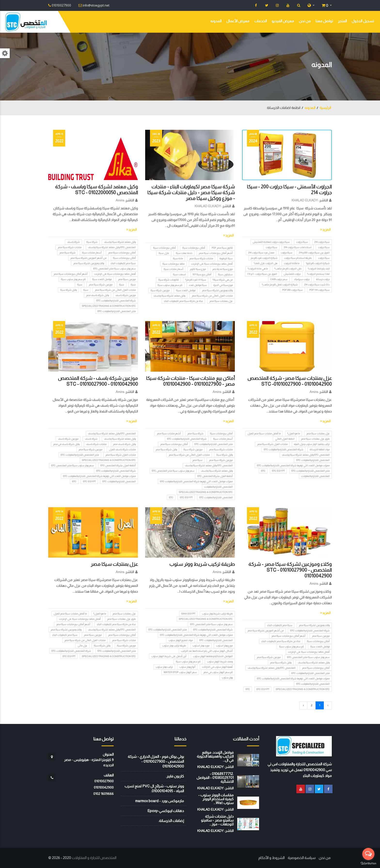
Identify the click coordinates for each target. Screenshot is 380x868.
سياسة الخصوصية (302, 858)
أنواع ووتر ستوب (187, 667)
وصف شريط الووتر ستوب (220, 662)
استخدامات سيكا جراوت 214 (298, 247)
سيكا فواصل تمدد (198, 285)
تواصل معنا (324, 21)
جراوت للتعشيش (292, 274)
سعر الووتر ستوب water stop (180, 672)
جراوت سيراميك (302, 279)
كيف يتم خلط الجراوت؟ (319, 269)
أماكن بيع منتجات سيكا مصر (122, 253)
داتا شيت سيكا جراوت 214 (317, 285)
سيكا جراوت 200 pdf (292, 290)
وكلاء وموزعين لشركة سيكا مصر (217, 290)
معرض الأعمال (238, 21)
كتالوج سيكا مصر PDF (222, 248)
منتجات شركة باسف (96, 444)
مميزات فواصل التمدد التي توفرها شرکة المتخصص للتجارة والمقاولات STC (293, 465)
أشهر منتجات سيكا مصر (169, 434)
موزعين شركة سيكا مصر (101, 285)
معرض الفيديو (283, 21)
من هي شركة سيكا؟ (223, 280)
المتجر (342, 21)
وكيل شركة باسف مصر (97, 295)
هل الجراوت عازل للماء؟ (265, 263)
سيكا (133, 285)
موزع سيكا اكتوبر (198, 269)
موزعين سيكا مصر (127, 279)
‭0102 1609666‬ (103, 794)
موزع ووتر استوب (224, 646)
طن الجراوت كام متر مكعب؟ (288, 269)
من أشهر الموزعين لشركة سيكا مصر (88, 258)
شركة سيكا (92, 242)
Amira (120, 200)
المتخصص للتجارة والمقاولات (315, 476)
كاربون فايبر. (175, 776)
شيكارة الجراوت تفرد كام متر (264, 258)
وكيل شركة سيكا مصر (166, 449)
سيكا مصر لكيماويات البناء (123, 263)
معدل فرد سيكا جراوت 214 (261, 253)
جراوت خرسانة (323, 279)
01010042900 (104, 787)
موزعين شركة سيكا (160, 290)
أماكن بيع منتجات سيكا (194, 248)
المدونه (216, 21)
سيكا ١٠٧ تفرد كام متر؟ (196, 280)
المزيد (325, 230)
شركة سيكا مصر (67, 253)
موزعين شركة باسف (126, 295)
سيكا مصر (197, 460)
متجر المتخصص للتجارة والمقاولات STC (117, 311)
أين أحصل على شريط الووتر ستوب (169, 656)
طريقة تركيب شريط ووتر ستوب (202, 564)
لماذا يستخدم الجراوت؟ (318, 274)
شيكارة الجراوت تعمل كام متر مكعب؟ (280, 285)
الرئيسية (325, 108)
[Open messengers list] (368, 854)
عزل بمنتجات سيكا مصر (221, 301)
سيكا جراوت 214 (322, 242)
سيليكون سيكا (225, 274)
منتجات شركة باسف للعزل (122, 449)
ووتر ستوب (227, 678)
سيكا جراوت (302, 242)
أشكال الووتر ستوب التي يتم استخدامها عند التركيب (207, 651)
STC (263, 471)
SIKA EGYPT (188, 614)
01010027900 (104, 781)
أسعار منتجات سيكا (173, 269)
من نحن (305, 21)
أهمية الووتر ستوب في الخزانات (217, 667)
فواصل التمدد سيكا (186, 290)
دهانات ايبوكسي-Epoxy (166, 811)
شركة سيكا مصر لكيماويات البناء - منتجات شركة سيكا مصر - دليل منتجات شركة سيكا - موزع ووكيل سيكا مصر (191, 192)
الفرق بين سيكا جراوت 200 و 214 (314, 253)
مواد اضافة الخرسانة (320, 449)
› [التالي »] (303, 705)
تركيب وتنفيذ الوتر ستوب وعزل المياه (312, 444)
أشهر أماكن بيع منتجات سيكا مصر (216, 253)
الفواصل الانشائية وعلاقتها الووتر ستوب (213, 656)
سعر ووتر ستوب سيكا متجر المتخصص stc (114, 269)
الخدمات (261, 21)
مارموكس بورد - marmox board (160, 801)
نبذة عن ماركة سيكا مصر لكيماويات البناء (183, 301)
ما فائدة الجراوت (292, 263)
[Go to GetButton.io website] (368, 863)
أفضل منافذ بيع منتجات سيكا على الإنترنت (212, 264)
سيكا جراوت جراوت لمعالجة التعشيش (271, 242)
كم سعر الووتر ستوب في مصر (218, 672)
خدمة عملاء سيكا (184, 253)
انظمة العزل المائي (285, 439)
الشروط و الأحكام (271, 858)
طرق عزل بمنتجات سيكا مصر (315, 439)
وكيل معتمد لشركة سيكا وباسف (169, 296)
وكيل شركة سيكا (68, 290)
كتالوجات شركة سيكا (168, 280)
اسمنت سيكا (179, 274)
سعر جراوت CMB (279, 279)
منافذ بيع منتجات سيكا (173, 264)
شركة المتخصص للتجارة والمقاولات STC (116, 301)
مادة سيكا (178, 258)
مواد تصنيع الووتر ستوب (181, 640)
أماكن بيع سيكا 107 (202, 274)
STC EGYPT (278, 471)
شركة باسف (73, 242)
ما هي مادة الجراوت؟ (258, 269)
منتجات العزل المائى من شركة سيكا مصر (212, 296)
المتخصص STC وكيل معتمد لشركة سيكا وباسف (112, 247)
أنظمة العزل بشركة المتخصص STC (215, 476)
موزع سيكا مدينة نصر (222, 269)
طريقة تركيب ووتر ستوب (174, 646)
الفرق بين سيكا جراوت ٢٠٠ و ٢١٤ (262, 274)
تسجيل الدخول (363, 21)
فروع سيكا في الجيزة (223, 285)
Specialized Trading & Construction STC (109, 306)
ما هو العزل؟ (293, 434)
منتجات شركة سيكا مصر (201, 258)
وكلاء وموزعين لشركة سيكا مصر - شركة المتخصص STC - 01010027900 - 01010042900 (290, 570)
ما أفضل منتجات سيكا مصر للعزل (264, 434)
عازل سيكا (164, 253)
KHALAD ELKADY (305, 200)
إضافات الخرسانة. (171, 821)
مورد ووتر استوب (201, 646)
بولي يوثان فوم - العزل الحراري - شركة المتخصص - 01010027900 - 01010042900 (156, 761)
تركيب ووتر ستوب (164, 667)
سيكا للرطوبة (226, 258)
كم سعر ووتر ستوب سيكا (170, 285)
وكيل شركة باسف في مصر (66, 444)
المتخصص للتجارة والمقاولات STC (313, 460)
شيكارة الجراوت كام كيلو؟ (318, 263)
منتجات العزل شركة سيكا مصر (272, 444)
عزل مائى (82, 646)
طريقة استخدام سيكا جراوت (298, 258)
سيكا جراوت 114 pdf (319, 290)
